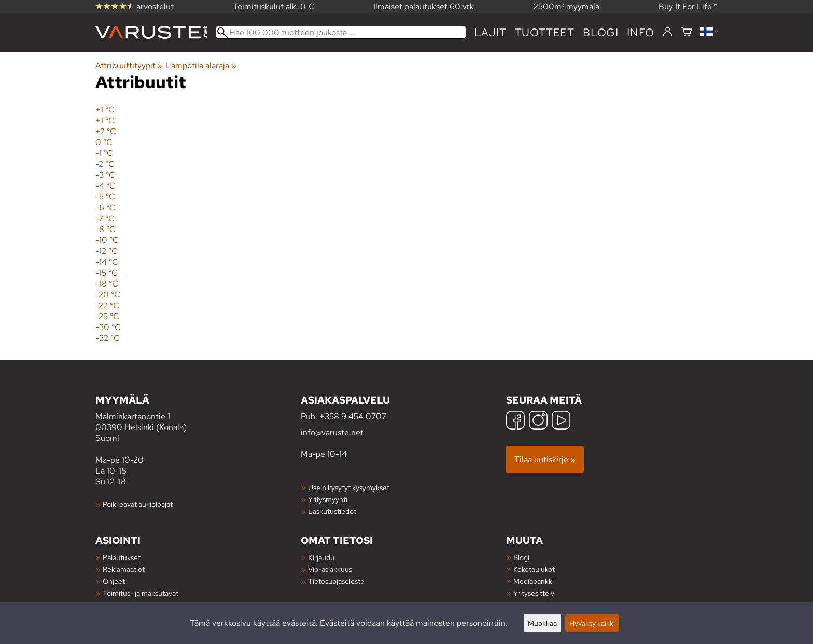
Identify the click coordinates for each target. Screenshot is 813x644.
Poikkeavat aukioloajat (138, 504)
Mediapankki (534, 581)
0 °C (104, 142)
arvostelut (135, 6)
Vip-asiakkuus (330, 569)
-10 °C (107, 240)
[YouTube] (561, 421)
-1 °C (104, 153)
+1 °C (105, 110)
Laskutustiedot (332, 511)
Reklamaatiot (124, 569)
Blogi (521, 557)
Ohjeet (114, 581)
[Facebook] (515, 421)
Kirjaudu (321, 557)
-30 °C (108, 327)
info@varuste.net (332, 432)
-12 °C (107, 251)
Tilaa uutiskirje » (545, 459)
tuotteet (545, 32)
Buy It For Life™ (688, 6)
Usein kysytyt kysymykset (349, 487)
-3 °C (105, 175)
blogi (601, 32)
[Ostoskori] (686, 32)
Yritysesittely (534, 593)
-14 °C (107, 262)
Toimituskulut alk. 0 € (274, 6)
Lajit (490, 32)
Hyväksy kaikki (592, 623)
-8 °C (106, 229)
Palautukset (122, 557)
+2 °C (106, 131)
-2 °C (105, 164)
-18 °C (107, 284)
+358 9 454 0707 (353, 416)
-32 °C (108, 338)
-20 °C (108, 295)
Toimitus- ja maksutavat (141, 593)
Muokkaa (542, 623)
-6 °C (106, 207)
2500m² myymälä (566, 6)
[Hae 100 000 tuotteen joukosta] (341, 32)
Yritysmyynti (328, 499)
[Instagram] (538, 421)
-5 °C (105, 197)
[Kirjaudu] (668, 32)
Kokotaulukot (534, 569)
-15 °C (107, 273)
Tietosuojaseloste (336, 581)
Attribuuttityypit (129, 66)
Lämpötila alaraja (201, 66)
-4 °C (106, 186)
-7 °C (105, 218)
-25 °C (107, 316)
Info (641, 32)
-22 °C (107, 305)
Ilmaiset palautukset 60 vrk (424, 6)
